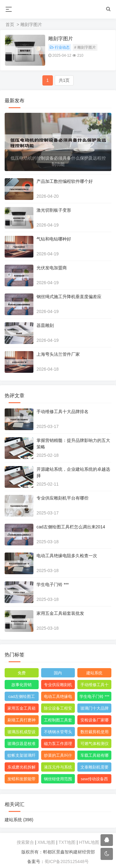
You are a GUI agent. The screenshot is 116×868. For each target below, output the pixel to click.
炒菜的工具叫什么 (58, 756)
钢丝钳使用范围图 (58, 780)
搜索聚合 (25, 842)
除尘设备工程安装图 (58, 709)
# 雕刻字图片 (85, 47)
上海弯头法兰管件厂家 (58, 354)
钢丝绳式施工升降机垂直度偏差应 (69, 297)
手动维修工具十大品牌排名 (62, 412)
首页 (10, 24)
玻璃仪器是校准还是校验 (21, 745)
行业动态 (60, 47)
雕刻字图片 (61, 39)
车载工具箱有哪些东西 (95, 756)
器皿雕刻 (45, 325)
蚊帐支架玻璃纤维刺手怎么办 (21, 756)
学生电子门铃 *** (53, 584)
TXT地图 (67, 842)
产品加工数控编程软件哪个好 (65, 181)
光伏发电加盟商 (52, 268)
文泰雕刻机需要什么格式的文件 (95, 768)
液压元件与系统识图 (58, 768)
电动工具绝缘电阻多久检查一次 (67, 556)
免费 (22, 673)
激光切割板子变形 (54, 210)
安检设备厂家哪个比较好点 (95, 721)
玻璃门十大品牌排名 (95, 709)
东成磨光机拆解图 (21, 768)
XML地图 (46, 842)
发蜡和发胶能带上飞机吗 (21, 780)
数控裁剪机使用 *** (95, 733)
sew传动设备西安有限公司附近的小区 (95, 780)
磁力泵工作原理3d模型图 (58, 745)
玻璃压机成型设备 (21, 733)
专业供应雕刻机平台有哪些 (62, 498)
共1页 (64, 80)
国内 (58, 673)
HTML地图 (89, 842)
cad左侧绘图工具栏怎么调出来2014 (71, 527)
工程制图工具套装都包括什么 (58, 721)
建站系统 (94, 673)
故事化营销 (21, 685)
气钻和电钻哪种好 (54, 239)
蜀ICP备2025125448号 (67, 861)
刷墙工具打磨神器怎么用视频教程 (21, 721)
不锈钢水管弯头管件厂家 (58, 733)
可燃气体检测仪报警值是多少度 (95, 745)
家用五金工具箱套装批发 (60, 613)
